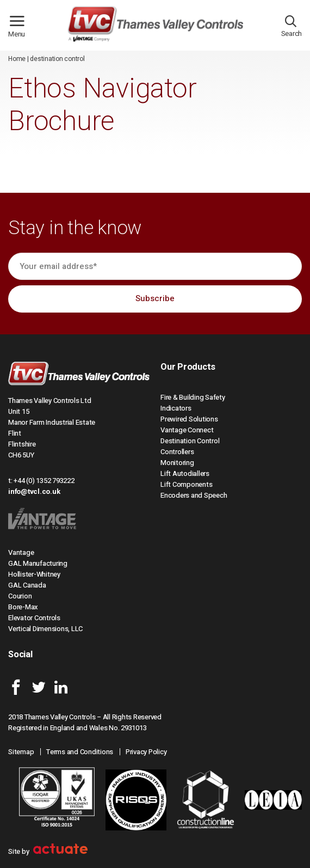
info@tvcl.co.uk (34, 491)
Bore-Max (23, 607)
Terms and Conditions (80, 752)
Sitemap (21, 752)
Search (292, 29)
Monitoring (177, 463)
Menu (21, 30)
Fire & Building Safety (193, 397)
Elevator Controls (34, 618)
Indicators (176, 408)
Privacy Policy (146, 752)
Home (17, 59)
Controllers (177, 452)
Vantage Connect (187, 430)
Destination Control (190, 441)
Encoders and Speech (194, 495)
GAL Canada (27, 585)
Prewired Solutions (189, 419)
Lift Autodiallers (185, 473)
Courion (20, 596)
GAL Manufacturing (38, 563)
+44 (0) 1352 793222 (44, 481)
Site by (48, 851)
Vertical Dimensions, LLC (45, 629)
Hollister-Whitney (34, 574)
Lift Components (186, 484)
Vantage (21, 552)
